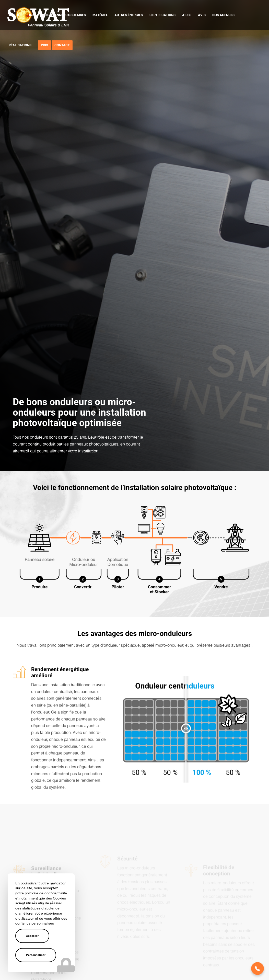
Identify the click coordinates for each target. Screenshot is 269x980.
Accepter (32, 936)
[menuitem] (16, 15)
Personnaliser (36, 955)
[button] (258, 968)
